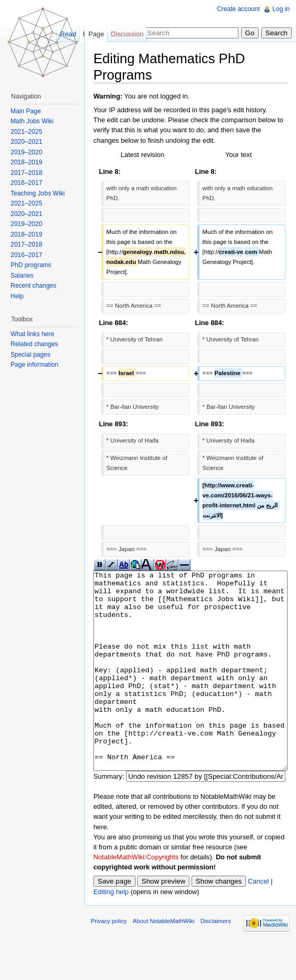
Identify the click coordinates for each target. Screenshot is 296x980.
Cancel (259, 921)
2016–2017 (26, 183)
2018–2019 (26, 162)
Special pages (30, 355)
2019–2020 (26, 152)
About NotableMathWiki (164, 961)
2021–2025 (26, 132)
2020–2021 (26, 142)
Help (17, 296)
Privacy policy (109, 961)
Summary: (109, 816)
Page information (35, 365)
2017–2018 (26, 173)
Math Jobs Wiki (32, 121)
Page (96, 34)
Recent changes (34, 286)
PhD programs (31, 265)
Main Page (26, 111)
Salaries (22, 276)
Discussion (127, 34)
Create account (238, 9)
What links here (32, 334)
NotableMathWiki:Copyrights (136, 896)
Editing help (111, 931)
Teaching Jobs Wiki (38, 193)
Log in (281, 9)
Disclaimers (216, 961)
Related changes (34, 344)
